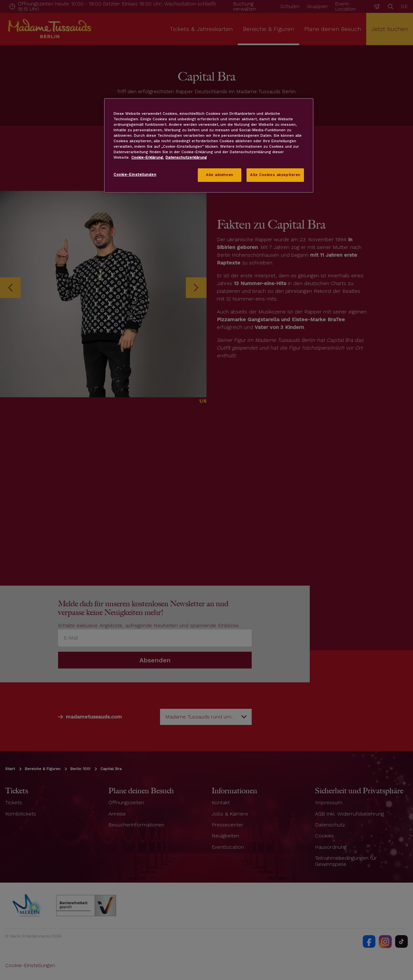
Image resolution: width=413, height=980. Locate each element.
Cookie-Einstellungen (135, 174)
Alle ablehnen (219, 175)
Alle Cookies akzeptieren (275, 175)
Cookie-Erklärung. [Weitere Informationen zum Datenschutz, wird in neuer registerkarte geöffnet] (148, 157)
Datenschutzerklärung (186, 157)
